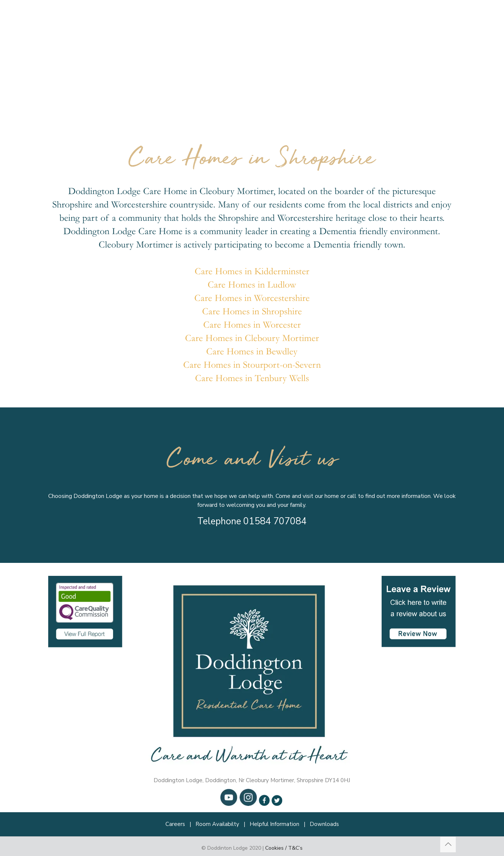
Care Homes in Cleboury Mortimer (252, 338)
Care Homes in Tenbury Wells (252, 378)
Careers (175, 824)
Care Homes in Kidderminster (252, 271)
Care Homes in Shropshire (252, 311)
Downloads (324, 824)
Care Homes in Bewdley (252, 352)
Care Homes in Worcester (252, 325)
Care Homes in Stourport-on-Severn (252, 365)
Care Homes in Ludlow (252, 285)
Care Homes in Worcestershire (252, 298)
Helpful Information (274, 824)
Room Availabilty (217, 824)
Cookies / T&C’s (284, 848)
